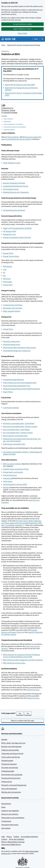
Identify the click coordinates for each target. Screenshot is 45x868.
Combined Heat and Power (13, 305)
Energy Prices (8, 329)
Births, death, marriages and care (13, 743)
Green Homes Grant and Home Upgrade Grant (20, 383)
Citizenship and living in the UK (12, 754)
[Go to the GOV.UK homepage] (8, 39)
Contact (4, 839)
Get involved (6, 828)
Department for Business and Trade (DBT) (20, 85)
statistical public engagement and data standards (23, 660)
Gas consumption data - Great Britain (16, 430)
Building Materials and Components (16, 192)
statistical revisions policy (14, 663)
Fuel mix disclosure (10, 475)
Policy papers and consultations (13, 818)
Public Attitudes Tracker (12, 163)
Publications (7, 122)
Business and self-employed (11, 747)
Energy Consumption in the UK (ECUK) (17, 237)
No (29, 713)
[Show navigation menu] (35, 39)
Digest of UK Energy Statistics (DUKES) (17, 228)
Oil (4, 273)
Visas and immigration (9, 789)
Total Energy (7, 266)
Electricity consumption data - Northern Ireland (20, 427)
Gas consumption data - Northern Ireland (18, 433)
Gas (4, 276)
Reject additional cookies (22, 29)
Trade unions (8, 481)
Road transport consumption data (15, 436)
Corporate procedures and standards (15, 127)
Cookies (16, 837)
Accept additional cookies (23, 24)
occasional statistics (12, 464)
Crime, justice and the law (11, 757)
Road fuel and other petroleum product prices (20, 348)
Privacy (9, 837)
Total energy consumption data (14, 444)
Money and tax (7, 782)
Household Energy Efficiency (13, 380)
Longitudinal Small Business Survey (16, 186)
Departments (6, 804)
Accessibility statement (29, 837)
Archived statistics (9, 130)
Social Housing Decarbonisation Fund (17, 386)
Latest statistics (8, 119)
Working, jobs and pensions (11, 792)
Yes (21, 713)
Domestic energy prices (12, 341)
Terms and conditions (17, 839)
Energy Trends (8, 253)
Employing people (8, 771)
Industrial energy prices (12, 345)
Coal (5, 269)
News (3, 807)
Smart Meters (8, 392)
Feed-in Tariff (8, 285)
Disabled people (7, 761)
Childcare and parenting (10, 750)
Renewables (8, 282)
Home (3, 45)
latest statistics (13, 137)
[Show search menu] (42, 39)
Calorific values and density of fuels (16, 469)
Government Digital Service (11, 845)
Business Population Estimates (14, 183)
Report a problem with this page (23, 721)
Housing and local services (11, 778)
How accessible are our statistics (13, 124)
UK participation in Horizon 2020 (15, 484)
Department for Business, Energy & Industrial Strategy (24, 45)
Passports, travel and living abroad (14, 785)
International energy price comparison (17, 351)
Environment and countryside (12, 775)
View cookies (23, 33)
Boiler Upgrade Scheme (12, 311)
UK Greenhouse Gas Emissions (14, 210)
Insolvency (7, 478)
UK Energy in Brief (10, 231)
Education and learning (10, 768)
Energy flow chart (9, 234)
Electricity (7, 279)
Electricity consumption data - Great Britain (19, 423)
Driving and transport (9, 764)
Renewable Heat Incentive (13, 308)
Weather (6, 488)
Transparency (6, 821)
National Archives (33, 690)
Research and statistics (10, 814)
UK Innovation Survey (11, 189)
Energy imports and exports (13, 472)
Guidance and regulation (10, 811)
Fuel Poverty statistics (11, 408)
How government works (10, 825)
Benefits (4, 740)
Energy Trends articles (11, 256)
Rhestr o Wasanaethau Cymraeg (13, 842)
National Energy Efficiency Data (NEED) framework (22, 389)
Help (3, 837)
